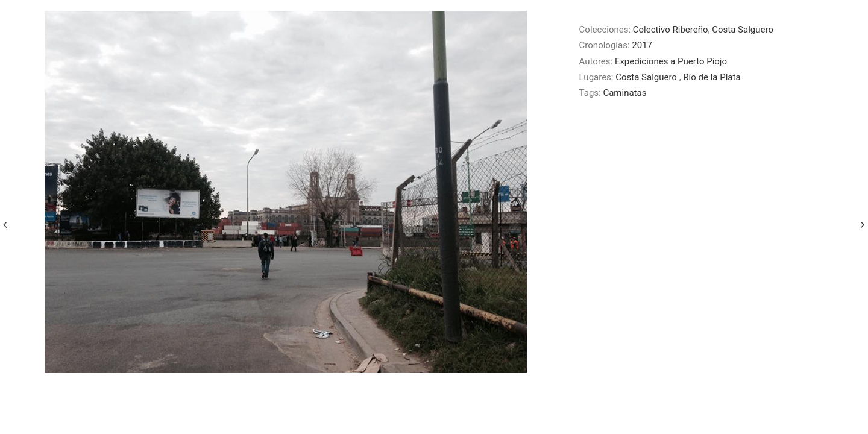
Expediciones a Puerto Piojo (671, 61)
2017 (642, 45)
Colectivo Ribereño (671, 30)
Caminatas (624, 93)
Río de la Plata (712, 77)
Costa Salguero (743, 30)
